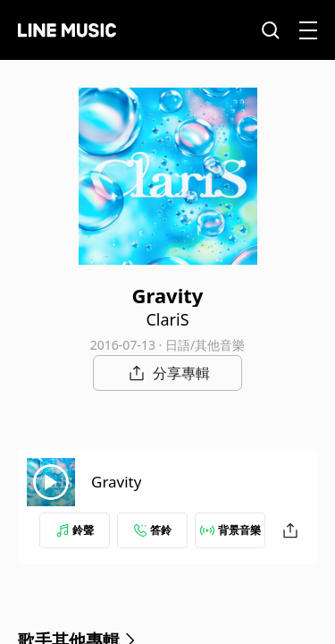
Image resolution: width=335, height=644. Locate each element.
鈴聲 (75, 530)
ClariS (167, 319)
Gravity (116, 482)
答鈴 (153, 530)
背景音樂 (230, 530)
